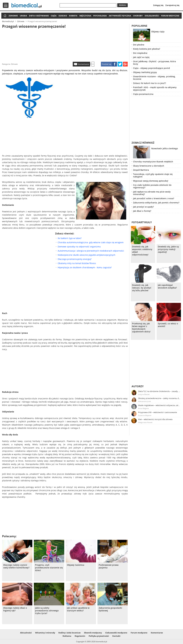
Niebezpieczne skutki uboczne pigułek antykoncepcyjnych (87, 255)
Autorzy (138, 386)
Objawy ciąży (158, 32)
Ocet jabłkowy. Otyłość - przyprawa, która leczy (154, 63)
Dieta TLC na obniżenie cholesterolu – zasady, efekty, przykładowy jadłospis (159, 391)
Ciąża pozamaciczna (143, 94)
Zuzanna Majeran (145, 415)
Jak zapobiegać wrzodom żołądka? (167, 286)
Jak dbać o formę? (142, 211)
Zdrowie (13, 16)
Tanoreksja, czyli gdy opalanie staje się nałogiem (153, 175)
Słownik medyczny (93, 633)
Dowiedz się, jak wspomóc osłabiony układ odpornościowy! (142, 251)
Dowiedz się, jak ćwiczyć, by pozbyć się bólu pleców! (142, 288)
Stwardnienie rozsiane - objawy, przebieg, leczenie (154, 78)
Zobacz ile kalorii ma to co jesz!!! (150, 83)
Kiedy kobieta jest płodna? (147, 49)
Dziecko (63, 16)
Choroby (138, 16)
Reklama (67, 636)
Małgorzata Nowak (145, 422)
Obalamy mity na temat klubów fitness (77, 263)
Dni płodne (139, 45)
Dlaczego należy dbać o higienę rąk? (15, 609)
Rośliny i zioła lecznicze (70, 633)
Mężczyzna (85, 16)
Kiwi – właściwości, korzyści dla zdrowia (155, 419)
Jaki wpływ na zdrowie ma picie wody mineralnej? (152, 193)
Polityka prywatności (99, 636)
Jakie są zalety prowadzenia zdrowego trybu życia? (47, 611)
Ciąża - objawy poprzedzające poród (151, 68)
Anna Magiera (143, 408)
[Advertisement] (65, 45)
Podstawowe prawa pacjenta (109, 566)
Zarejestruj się (172, 5)
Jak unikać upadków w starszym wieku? (78, 609)
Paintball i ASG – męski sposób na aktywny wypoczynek (155, 89)
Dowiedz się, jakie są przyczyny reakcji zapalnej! (168, 249)
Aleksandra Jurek (145, 401)
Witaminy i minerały (45, 633)
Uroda (23, 16)
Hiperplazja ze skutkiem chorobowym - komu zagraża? (85, 267)
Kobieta (73, 16)
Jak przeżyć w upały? (143, 207)
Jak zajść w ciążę (141, 57)
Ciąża (54, 16)
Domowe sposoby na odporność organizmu (79, 247)
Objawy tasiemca (76, 565)
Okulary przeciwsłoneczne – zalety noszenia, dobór (159, 398)
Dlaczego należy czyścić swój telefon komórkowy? (16, 566)
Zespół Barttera (141, 170)
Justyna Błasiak (144, 394)
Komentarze (84, 64)
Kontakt (116, 636)
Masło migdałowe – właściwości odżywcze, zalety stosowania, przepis (159, 405)
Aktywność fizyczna (120, 16)
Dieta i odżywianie (39, 16)
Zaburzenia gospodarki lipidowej (110, 609)
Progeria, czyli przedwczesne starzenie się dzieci (49, 568)
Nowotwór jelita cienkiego (165, 148)
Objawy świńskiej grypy (145, 72)
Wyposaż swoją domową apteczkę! (151, 181)
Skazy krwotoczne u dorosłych (149, 166)
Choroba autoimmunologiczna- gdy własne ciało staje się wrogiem (91, 242)
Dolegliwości (152, 16)
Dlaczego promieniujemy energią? (75, 259)
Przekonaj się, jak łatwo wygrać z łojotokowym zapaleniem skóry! (141, 328)
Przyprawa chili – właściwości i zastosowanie (158, 412)
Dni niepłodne (140, 53)
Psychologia (100, 16)
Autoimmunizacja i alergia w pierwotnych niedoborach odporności (91, 251)
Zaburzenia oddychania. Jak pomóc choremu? (156, 203)
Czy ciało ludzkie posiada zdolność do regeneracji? (152, 186)
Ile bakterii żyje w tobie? (70, 238)
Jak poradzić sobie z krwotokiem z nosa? (154, 198)
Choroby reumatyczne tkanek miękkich (153, 162)
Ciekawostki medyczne (116, 633)
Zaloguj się (158, 5)
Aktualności (26, 633)
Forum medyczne (170, 16)
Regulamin (80, 636)
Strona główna (5, 16)
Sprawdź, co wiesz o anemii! (168, 325)
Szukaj (122, 5)
